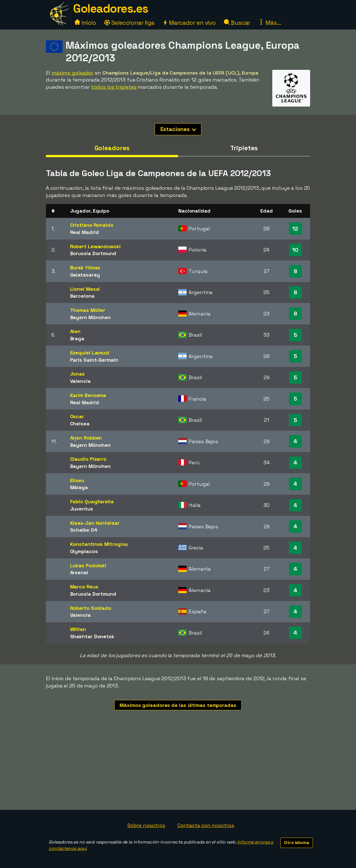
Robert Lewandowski (95, 246)
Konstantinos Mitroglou (99, 544)
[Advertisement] (178, 768)
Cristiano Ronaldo (92, 225)
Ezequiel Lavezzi (90, 353)
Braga (77, 338)
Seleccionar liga (129, 23)
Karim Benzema (88, 395)
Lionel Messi (85, 289)
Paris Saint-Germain (94, 360)
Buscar (237, 23)
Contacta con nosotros (206, 825)
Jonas (78, 374)
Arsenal (79, 572)
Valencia (80, 381)
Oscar (77, 416)
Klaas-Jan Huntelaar (95, 523)
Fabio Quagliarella (92, 501)
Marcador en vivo (189, 23)
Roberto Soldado (91, 608)
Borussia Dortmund (93, 253)
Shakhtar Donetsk (92, 636)
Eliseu (77, 480)
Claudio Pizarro (88, 459)
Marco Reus (84, 587)
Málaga (79, 487)
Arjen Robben (86, 438)
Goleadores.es (111, 8)
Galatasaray (85, 275)
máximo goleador (73, 73)
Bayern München (91, 317)
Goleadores (112, 148)
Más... (270, 23)
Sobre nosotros (146, 825)
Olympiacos (84, 551)
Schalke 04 (84, 530)
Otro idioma (297, 843)
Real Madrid (85, 232)
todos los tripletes (114, 87)
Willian (78, 629)
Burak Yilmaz (85, 267)
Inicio (85, 23)
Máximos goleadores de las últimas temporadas (178, 705)
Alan (75, 331)
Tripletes (244, 148)
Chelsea (80, 424)
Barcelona (82, 296)
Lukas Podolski (88, 565)
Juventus (82, 509)
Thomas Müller (88, 310)
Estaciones (178, 129)
